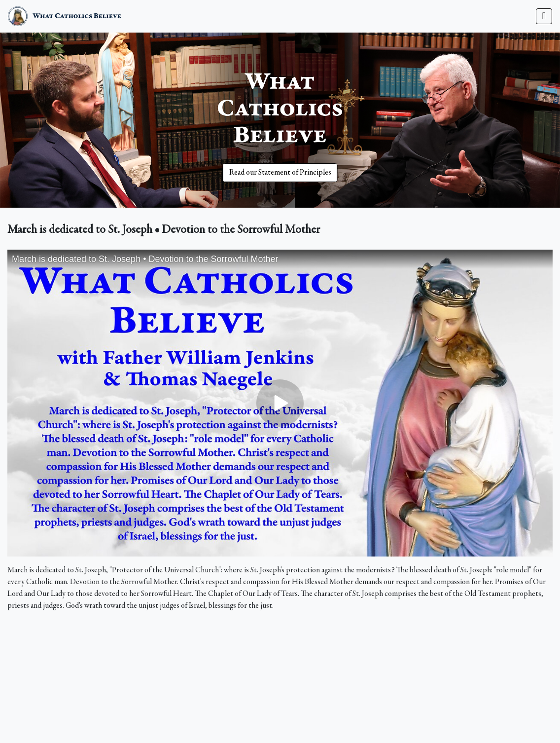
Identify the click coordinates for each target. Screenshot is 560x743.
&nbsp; (280, 403)
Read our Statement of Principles (280, 173)
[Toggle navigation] (544, 16)
